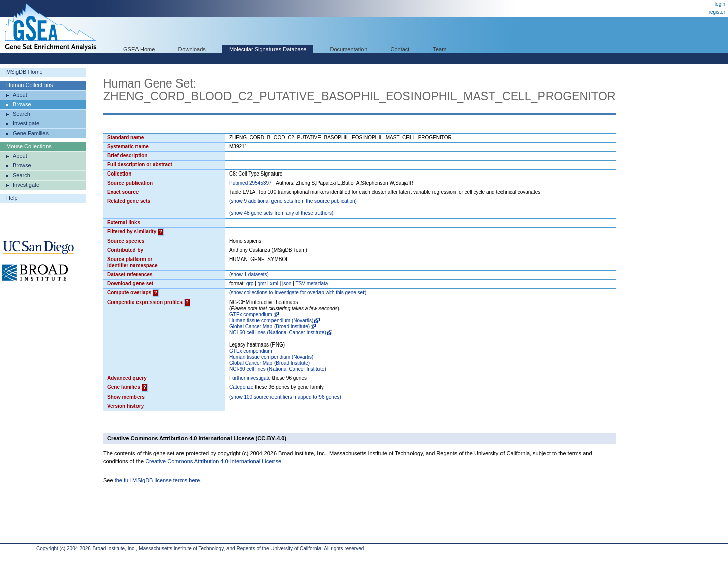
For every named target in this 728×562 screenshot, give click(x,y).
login (720, 4)
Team (440, 49)
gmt (262, 284)
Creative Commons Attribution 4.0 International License (213, 461)
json (287, 284)
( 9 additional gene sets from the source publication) (293, 201)
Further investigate (250, 378)
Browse (22, 104)
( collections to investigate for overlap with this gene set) (298, 293)
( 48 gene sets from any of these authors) (281, 213)
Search (21, 114)
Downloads (192, 49)
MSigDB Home (25, 72)
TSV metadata (311, 284)
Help (12, 198)
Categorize (241, 387)
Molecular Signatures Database (268, 49)
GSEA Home (139, 49)
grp (250, 284)
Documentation (348, 49)
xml (274, 284)
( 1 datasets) (249, 274)
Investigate (26, 123)
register (717, 12)
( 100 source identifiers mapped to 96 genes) (285, 397)
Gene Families (31, 133)
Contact (400, 49)
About (20, 95)
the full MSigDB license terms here (157, 480)
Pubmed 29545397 (251, 183)
